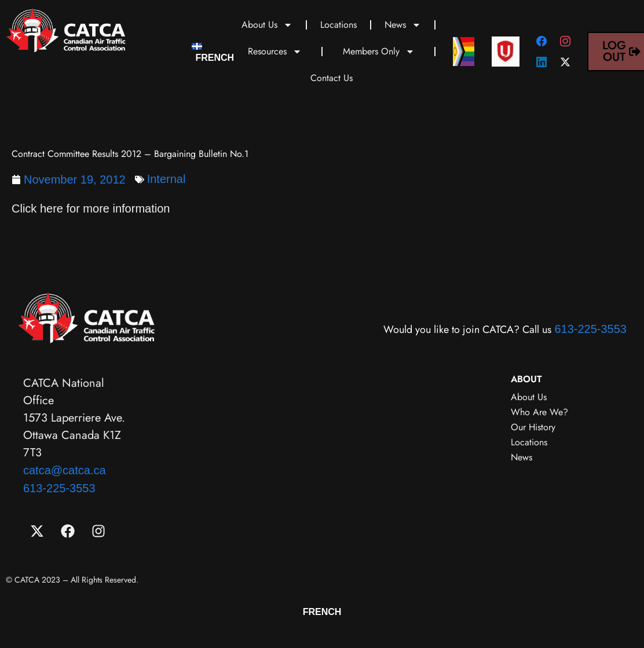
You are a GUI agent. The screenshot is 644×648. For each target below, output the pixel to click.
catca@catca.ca (65, 470)
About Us (267, 25)
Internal (167, 179)
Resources (275, 52)
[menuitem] (213, 52)
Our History (533, 427)
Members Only (379, 52)
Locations (339, 25)
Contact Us (332, 78)
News (403, 25)
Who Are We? (539, 412)
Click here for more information (91, 208)
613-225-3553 (590, 329)
